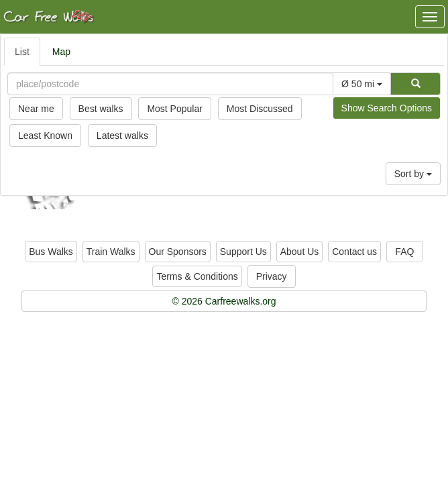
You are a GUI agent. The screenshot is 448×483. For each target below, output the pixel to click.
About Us (300, 252)
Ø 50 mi (362, 84)
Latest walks (122, 136)
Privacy (272, 276)
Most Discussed (260, 109)
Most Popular (174, 109)
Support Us (243, 252)
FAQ (404, 252)
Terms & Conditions (197, 276)
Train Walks (111, 252)
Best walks (101, 109)
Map (61, 52)
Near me (36, 109)
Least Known (45, 136)
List (22, 52)
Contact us (354, 252)
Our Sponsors (178, 252)
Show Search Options (387, 108)
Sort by (413, 174)
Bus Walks (51, 252)
